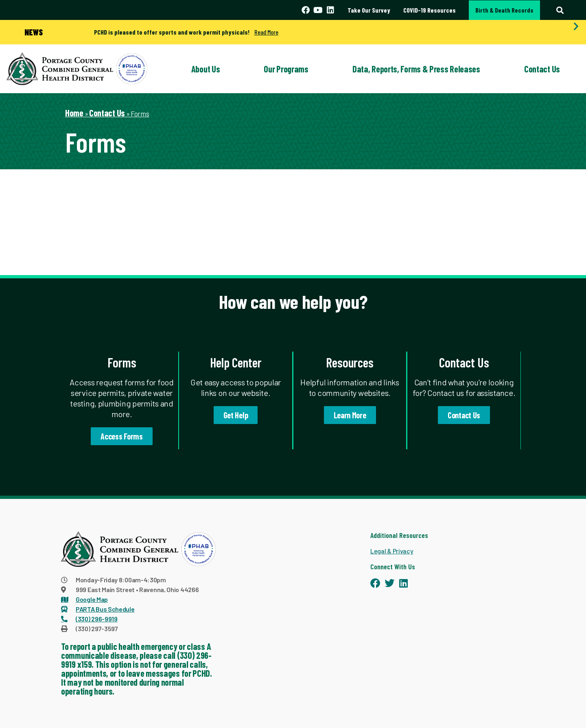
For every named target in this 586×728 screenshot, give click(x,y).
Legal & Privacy (392, 551)
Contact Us (542, 69)
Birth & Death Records (504, 10)
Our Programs (286, 69)
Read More (266, 32)
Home (74, 113)
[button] (560, 10)
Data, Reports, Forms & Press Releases (416, 69)
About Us (206, 69)
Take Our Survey (369, 10)
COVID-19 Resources (430, 10)
